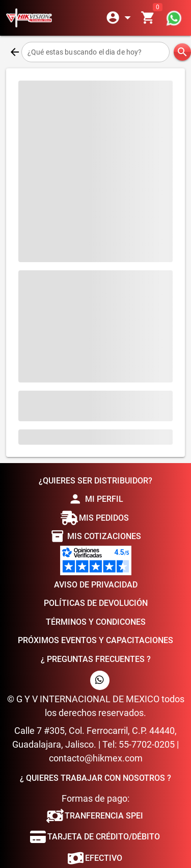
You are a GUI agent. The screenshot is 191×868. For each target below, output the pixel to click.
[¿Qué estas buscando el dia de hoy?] (95, 52)
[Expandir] (120, 18)
